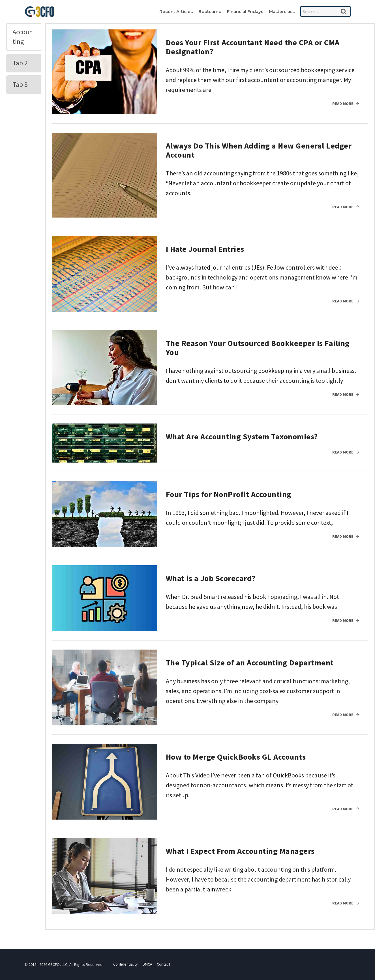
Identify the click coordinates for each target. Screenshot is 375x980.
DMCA (147, 964)
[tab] (23, 37)
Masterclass (282, 11)
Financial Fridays (245, 11)
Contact (163, 964)
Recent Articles (176, 11)
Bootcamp (210, 11)
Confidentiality (126, 964)
